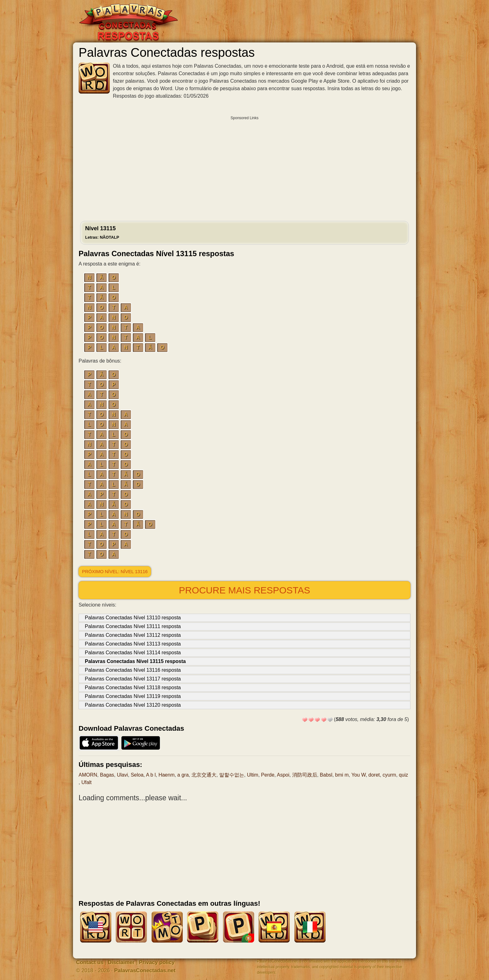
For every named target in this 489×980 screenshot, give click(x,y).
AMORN (88, 775)
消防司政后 (305, 775)
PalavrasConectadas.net (145, 970)
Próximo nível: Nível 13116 (115, 572)
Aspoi (283, 775)
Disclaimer (121, 962)
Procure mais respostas (244, 590)
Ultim (253, 775)
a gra (183, 775)
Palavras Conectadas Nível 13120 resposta (133, 705)
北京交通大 (204, 775)
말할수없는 (232, 775)
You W (359, 775)
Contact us (90, 962)
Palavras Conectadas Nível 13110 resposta (133, 618)
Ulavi (123, 775)
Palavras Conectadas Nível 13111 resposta (133, 626)
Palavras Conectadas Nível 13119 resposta (133, 696)
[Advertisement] (244, 167)
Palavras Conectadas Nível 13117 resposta (133, 679)
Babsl (326, 775)
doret (374, 775)
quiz (403, 775)
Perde (268, 775)
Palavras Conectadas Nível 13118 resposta (133, 687)
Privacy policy (157, 962)
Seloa (137, 775)
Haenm (167, 775)
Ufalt (87, 782)
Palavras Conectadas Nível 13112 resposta (133, 635)
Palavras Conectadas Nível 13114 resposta (133, 653)
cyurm (390, 775)
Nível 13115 (102, 232)
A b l (151, 775)
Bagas (107, 775)
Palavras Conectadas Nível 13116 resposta (133, 670)
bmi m (342, 775)
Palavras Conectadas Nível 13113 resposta (133, 644)
